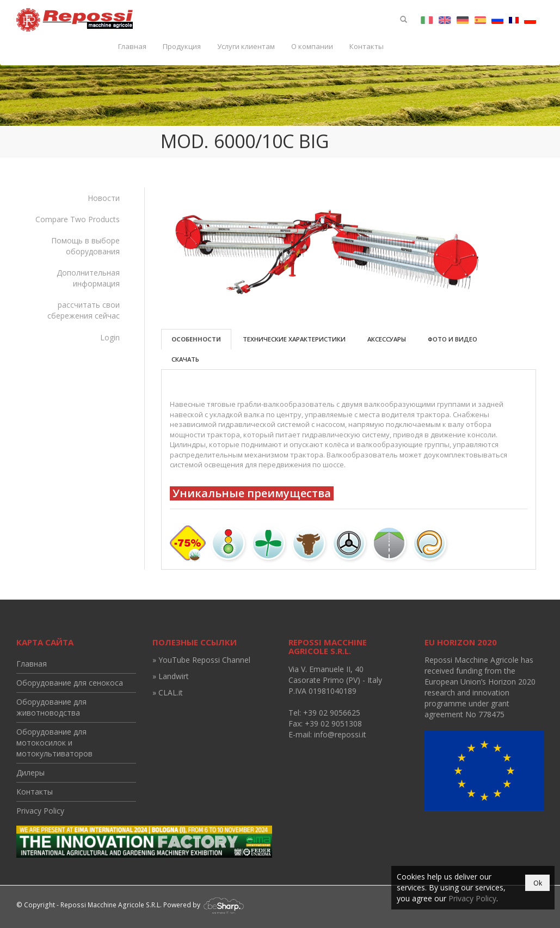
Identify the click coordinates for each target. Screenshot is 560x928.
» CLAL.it (168, 692)
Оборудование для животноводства (51, 707)
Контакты (367, 46)
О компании (312, 46)
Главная (132, 46)
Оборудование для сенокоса (70, 683)
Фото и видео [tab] (453, 339)
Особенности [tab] (196, 339)
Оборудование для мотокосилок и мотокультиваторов (54, 743)
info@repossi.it (340, 734)
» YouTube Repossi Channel (201, 660)
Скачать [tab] (185, 359)
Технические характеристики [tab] (294, 339)
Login (110, 337)
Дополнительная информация (88, 278)
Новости (104, 198)
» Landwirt (171, 676)
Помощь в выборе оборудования (85, 246)
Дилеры (30, 773)
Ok (538, 883)
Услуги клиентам (246, 46)
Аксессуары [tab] (387, 339)
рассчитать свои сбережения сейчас (84, 310)
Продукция (182, 46)
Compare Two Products (78, 219)
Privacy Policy (40, 811)
